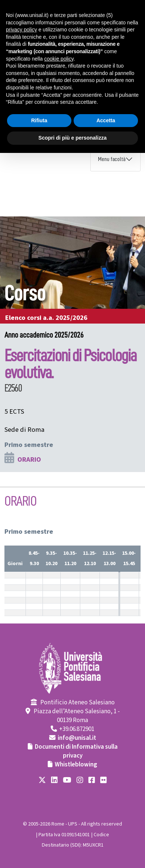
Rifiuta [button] (39, 120)
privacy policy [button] (21, 30)
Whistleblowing (76, 765)
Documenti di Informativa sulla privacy (76, 751)
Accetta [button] (106, 120)
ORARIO (29, 459)
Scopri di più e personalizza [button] (72, 138)
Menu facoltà (112, 159)
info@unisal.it (77, 738)
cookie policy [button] (59, 59)
